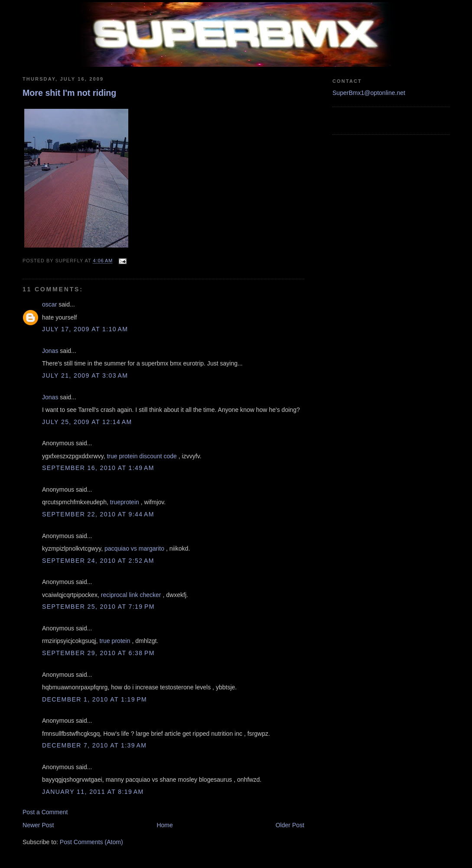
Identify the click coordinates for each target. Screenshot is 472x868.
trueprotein (125, 502)
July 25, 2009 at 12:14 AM (87, 422)
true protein (115, 641)
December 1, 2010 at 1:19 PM (94, 699)
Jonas (50, 351)
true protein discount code (142, 456)
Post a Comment (45, 812)
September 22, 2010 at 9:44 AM (98, 514)
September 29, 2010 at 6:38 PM (98, 653)
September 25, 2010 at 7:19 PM (98, 607)
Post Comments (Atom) (91, 842)
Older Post (290, 825)
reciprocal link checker (131, 595)
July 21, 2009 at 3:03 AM (85, 375)
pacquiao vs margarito (134, 548)
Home (164, 825)
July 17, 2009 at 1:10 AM (85, 329)
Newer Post (38, 825)
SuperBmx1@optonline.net (369, 93)
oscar (49, 304)
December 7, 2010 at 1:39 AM (94, 745)
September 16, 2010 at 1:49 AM (98, 468)
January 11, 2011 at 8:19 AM (93, 792)
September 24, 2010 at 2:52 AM (98, 561)
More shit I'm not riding (69, 93)
